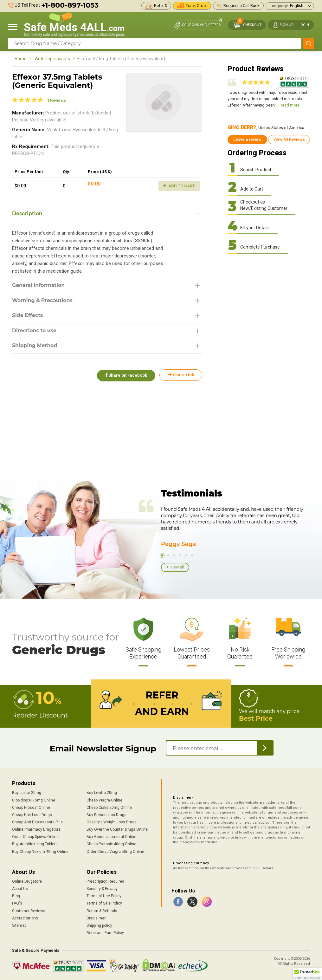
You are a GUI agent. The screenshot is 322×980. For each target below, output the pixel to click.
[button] (307, 974)
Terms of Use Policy (104, 896)
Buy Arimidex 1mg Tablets (35, 844)
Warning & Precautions (43, 300)
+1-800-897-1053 (70, 5)
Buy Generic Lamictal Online (111, 837)
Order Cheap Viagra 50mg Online (115, 852)
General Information (39, 286)
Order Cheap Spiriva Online (35, 837)
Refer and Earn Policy (105, 933)
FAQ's (17, 903)
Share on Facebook (126, 376)
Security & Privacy (102, 889)
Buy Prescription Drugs (106, 815)
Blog (16, 896)
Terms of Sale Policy (104, 903)
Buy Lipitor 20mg (27, 793)
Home (21, 59)
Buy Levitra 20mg (102, 793)
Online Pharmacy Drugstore (36, 829)
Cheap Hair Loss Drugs (32, 815)
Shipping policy (99, 925)
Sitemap (19, 925)
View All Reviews (289, 139)
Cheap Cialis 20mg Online (109, 808)
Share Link (181, 376)
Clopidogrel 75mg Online (34, 800)
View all (177, 567)
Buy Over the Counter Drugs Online (117, 829)
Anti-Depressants (52, 59)
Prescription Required (105, 881)
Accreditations (25, 918)
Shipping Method (35, 346)
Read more (290, 105)
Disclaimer (96, 918)
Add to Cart (179, 186)
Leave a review (247, 139)
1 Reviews (56, 100)
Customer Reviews (29, 911)
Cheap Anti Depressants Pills (37, 822)
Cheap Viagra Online (104, 800)
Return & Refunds (102, 911)
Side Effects (28, 316)
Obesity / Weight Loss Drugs (112, 822)
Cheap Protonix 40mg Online (111, 844)
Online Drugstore (27, 881)
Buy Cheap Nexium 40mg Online (40, 852)
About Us (20, 889)
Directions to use (35, 331)
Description (27, 214)
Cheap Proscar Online (31, 808)
